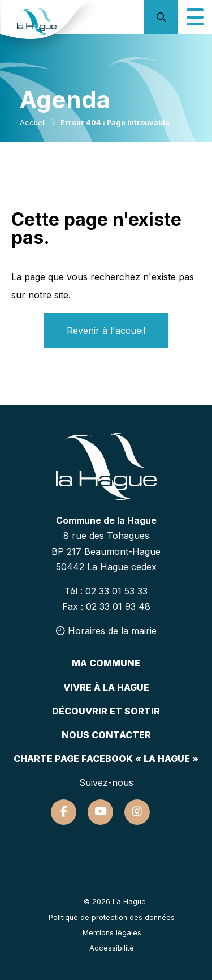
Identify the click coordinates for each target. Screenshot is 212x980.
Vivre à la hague (106, 687)
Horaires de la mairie (106, 631)
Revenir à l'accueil (106, 331)
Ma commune (106, 663)
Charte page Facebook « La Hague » (106, 759)
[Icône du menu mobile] (195, 17)
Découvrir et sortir (106, 711)
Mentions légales (112, 933)
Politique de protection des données (112, 917)
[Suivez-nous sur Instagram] (137, 812)
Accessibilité (112, 948)
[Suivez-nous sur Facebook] (64, 812)
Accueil (33, 123)
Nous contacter (106, 735)
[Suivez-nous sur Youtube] (100, 812)
